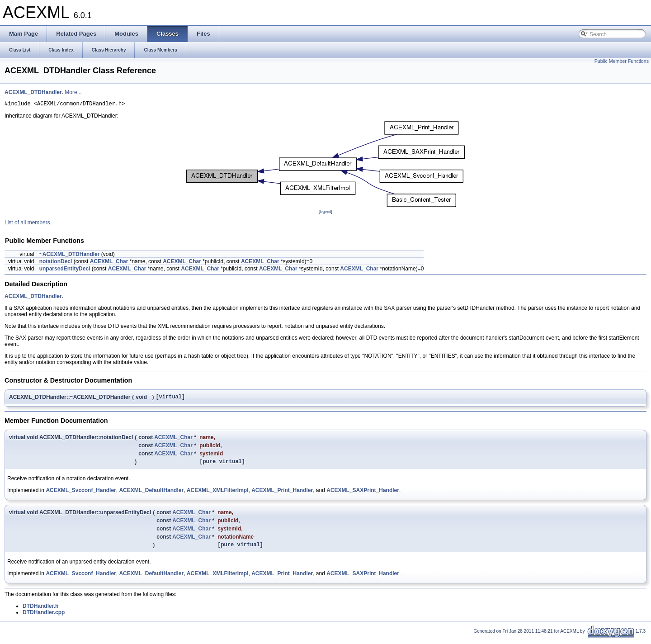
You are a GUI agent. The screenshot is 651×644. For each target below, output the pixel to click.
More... (73, 92)
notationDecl (56, 263)
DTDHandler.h (40, 611)
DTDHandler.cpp (44, 618)
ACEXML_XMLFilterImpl (218, 494)
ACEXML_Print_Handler (282, 494)
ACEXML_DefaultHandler (151, 494)
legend (325, 213)
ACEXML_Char (109, 263)
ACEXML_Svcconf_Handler (81, 494)
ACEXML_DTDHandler (33, 92)
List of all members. (28, 224)
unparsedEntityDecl (65, 270)
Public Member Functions (622, 61)
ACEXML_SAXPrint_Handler (363, 494)
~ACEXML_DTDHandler (70, 256)
